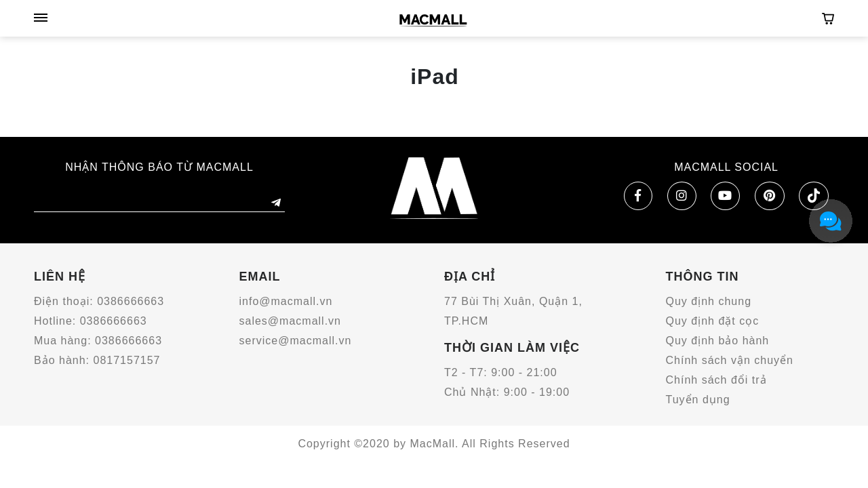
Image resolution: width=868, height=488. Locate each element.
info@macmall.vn (286, 301)
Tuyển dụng (698, 400)
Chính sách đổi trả (716, 380)
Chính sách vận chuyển (730, 360)
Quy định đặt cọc (713, 321)
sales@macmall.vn (291, 321)
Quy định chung (709, 301)
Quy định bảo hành (718, 341)
